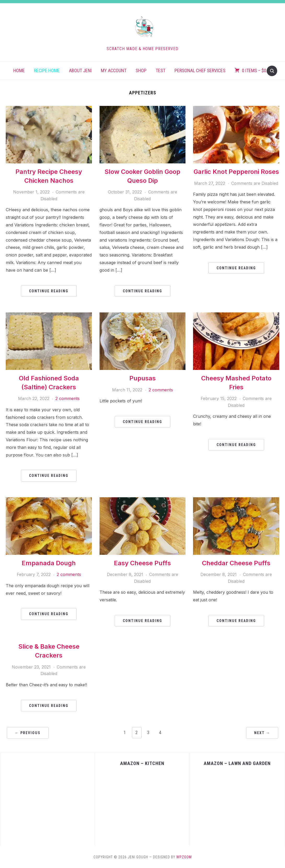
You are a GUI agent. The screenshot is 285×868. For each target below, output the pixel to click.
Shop (141, 70)
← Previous (28, 733)
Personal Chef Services (200, 70)
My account (114, 70)
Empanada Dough (49, 563)
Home (19, 70)
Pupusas (142, 378)
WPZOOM (184, 857)
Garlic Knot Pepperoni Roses (236, 172)
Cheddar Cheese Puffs (236, 563)
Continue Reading (49, 291)
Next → (262, 733)
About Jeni (80, 70)
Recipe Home (47, 70)
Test (161, 70)
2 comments (68, 398)
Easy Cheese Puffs (142, 563)
